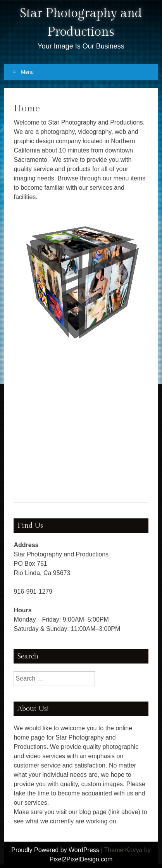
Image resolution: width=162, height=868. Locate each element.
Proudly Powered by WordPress (55, 850)
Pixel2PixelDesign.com (81, 859)
